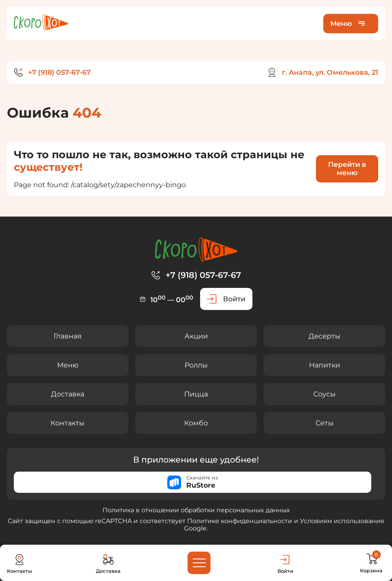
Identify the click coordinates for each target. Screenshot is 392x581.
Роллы (196, 365)
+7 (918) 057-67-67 (59, 72)
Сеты (325, 423)
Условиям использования (342, 521)
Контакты (68, 423)
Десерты (325, 336)
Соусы (325, 394)
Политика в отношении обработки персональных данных (196, 510)
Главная (68, 336)
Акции (196, 336)
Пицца (196, 394)
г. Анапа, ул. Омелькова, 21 (330, 72)
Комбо (196, 423)
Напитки (325, 365)
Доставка (68, 394)
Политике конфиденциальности (240, 521)
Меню (68, 365)
